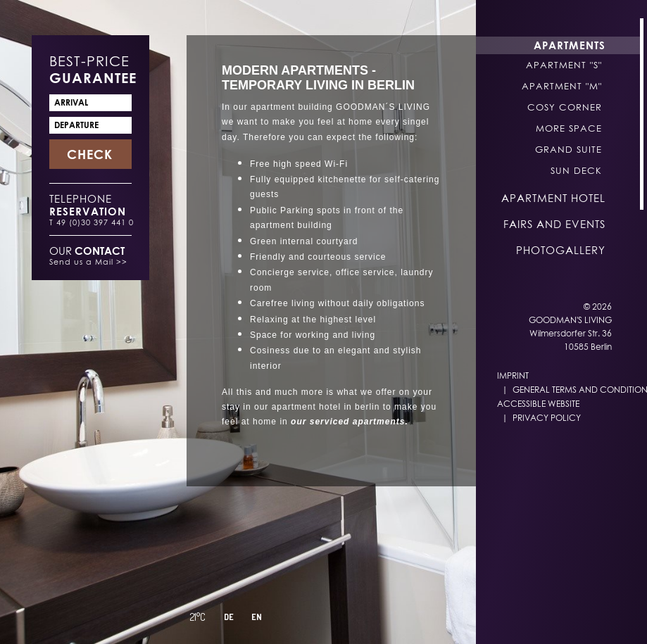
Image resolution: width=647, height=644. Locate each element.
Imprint (513, 375)
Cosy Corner (565, 107)
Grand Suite (569, 149)
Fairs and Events (554, 224)
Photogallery (561, 250)
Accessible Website (538, 404)
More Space (569, 128)
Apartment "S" (564, 65)
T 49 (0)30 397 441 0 (92, 222)
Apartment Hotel (553, 198)
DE (229, 617)
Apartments (570, 45)
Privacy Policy (547, 418)
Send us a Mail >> (88, 261)
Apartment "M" (562, 86)
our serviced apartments (348, 422)
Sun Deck (576, 170)
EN (257, 617)
